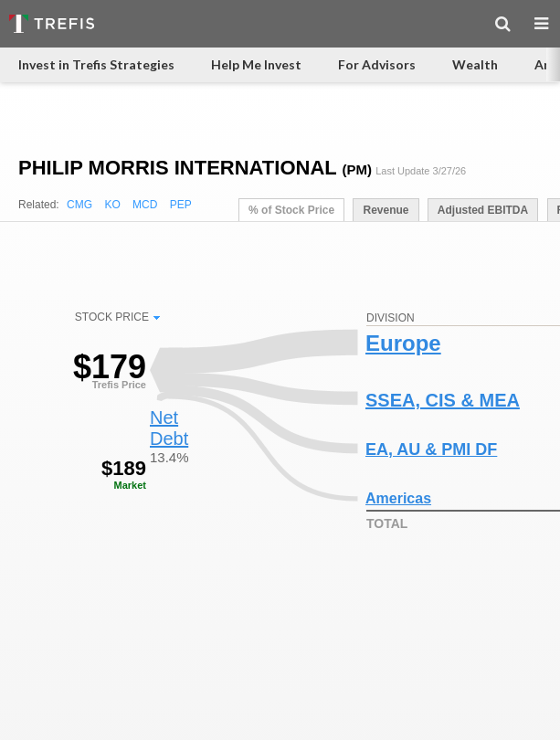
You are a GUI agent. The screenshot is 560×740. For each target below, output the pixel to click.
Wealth (475, 64)
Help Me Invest (256, 64)
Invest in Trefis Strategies (96, 64)
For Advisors (377, 64)
